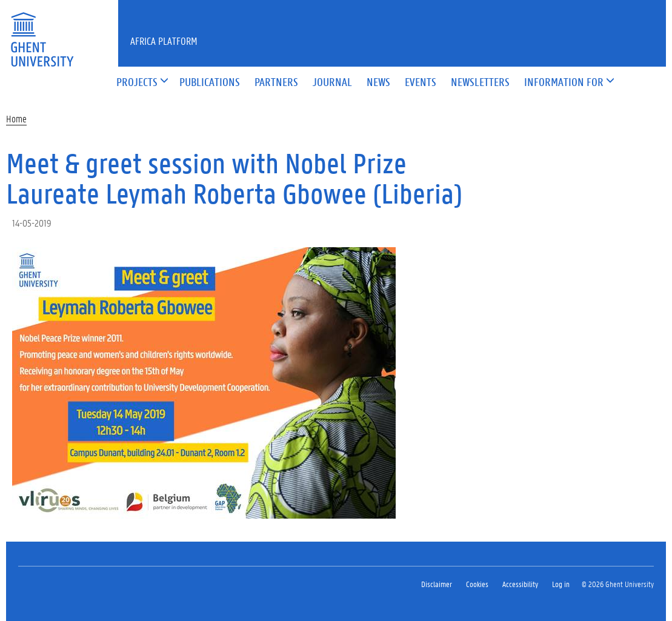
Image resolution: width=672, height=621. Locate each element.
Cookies (477, 584)
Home (16, 118)
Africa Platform (164, 41)
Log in (561, 584)
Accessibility (520, 584)
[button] (137, 83)
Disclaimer (437, 584)
